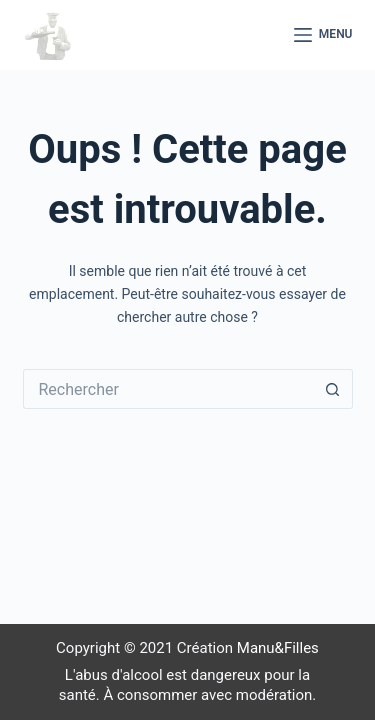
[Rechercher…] (168, 389)
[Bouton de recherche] (333, 389)
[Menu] (323, 35)
